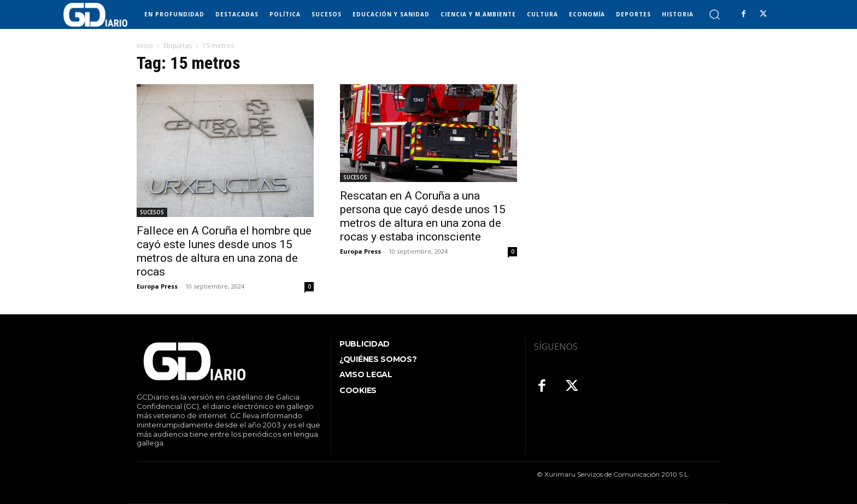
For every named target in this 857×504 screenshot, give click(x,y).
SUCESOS (152, 212)
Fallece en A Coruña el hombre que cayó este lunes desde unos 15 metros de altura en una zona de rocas (224, 251)
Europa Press (157, 286)
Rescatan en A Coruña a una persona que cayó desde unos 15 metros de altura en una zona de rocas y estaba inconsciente (423, 216)
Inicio (145, 46)
